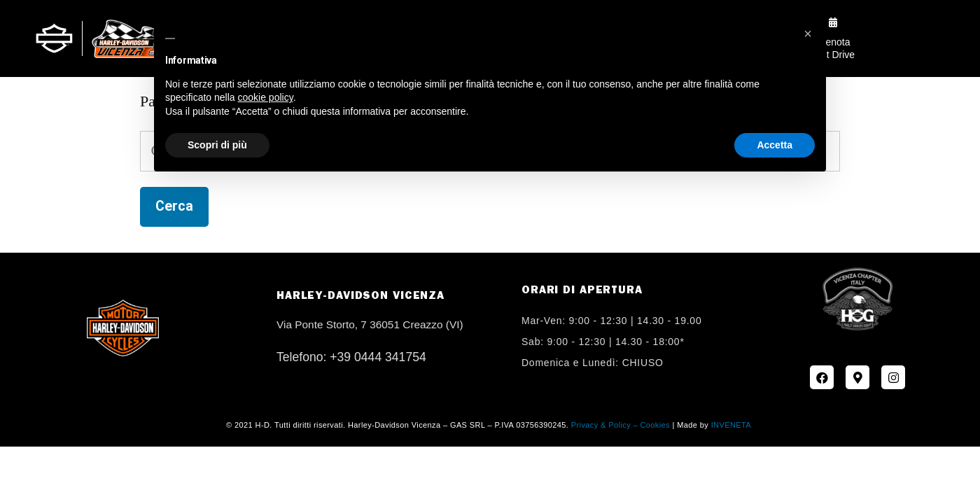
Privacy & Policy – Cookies (621, 425)
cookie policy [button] (266, 97)
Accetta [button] (775, 145)
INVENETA (731, 425)
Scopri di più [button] (217, 145)
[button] (808, 34)
